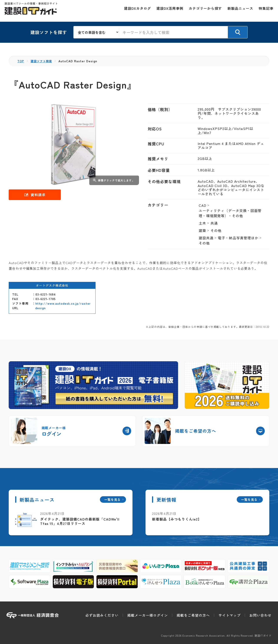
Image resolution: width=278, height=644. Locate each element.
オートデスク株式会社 (52, 285)
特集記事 (264, 11)
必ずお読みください (102, 615)
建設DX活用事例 (168, 11)
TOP (21, 61)
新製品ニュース (238, 11)
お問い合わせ (260, 615)
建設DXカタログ (136, 11)
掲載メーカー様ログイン (148, 615)
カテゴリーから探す (203, 11)
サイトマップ (230, 615)
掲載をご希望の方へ (193, 615)
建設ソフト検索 (42, 61)
